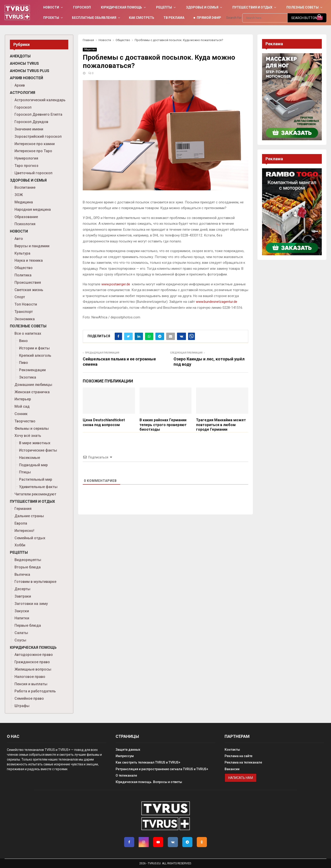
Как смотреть (142, 18)
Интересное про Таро (33, 151)
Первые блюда (28, 625)
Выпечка (22, 574)
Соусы (20, 640)
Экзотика (28, 377)
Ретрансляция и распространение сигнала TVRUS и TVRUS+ (162, 769)
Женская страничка (32, 392)
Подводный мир (33, 465)
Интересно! (24, 531)
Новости (51, 7)
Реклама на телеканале (243, 762)
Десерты (22, 589)
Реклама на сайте (238, 756)
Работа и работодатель (35, 691)
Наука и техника (29, 260)
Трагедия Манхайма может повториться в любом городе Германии (221, 425)
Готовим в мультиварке (35, 582)
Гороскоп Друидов (31, 122)
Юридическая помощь (121, 7)
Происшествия (28, 282)
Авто (19, 239)
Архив (20, 85)
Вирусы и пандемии (32, 246)
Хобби (20, 545)
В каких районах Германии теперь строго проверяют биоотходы (163, 425)
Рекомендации (32, 370)
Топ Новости (26, 304)
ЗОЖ (19, 195)
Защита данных (128, 750)
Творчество (25, 421)
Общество (90, 49)
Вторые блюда (28, 567)
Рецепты (164, 7)
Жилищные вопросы (33, 669)
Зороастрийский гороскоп (38, 136)
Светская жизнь (29, 290)
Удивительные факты (38, 487)
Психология (25, 224)
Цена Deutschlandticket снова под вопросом (104, 422)
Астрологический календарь (40, 100)
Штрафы (22, 706)
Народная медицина (33, 209)
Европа (21, 523)
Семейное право (29, 698)
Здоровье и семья (202, 7)
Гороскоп (82, 7)
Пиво (24, 363)
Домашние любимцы (33, 385)
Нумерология (26, 158)
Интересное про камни (35, 144)
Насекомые (30, 458)
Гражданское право (32, 662)
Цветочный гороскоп (33, 173)
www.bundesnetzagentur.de (217, 302)
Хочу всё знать (28, 436)
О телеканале (126, 775)
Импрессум (125, 756)
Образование (26, 217)
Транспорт (24, 312)
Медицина (24, 202)
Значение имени (29, 129)
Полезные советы (302, 7)
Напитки (22, 618)
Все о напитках (28, 333)
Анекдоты (20, 56)
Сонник (21, 414)
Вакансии (232, 769)
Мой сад (22, 406)
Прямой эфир (209, 18)
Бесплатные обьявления (94, 18)
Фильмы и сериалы (32, 428)
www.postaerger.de (116, 284)
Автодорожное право (34, 655)
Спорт (20, 297)
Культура (22, 253)
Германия (23, 509)
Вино (23, 341)
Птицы (25, 472)
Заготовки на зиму (31, 604)
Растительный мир (36, 479)
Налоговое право (30, 677)
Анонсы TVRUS (24, 63)
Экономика (25, 319)
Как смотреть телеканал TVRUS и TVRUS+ (148, 762)
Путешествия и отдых (252, 7)
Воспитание (25, 187)
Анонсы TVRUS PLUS (30, 71)
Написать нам (241, 778)
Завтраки (23, 596)
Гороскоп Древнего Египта (38, 114)
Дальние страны (29, 516)
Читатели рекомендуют (35, 494)
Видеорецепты (28, 560)
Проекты (51, 18)
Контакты (232, 750)
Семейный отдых (30, 538)
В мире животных (35, 443)
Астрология (23, 93)
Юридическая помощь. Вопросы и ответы (149, 782)
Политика (23, 275)
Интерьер (23, 399)
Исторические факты (38, 450)
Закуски (22, 611)
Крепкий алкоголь (35, 355)
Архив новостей (26, 78)
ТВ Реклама (174, 18)
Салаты (21, 633)
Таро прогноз (26, 166)
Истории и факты (34, 348)
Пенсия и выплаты (31, 684)
